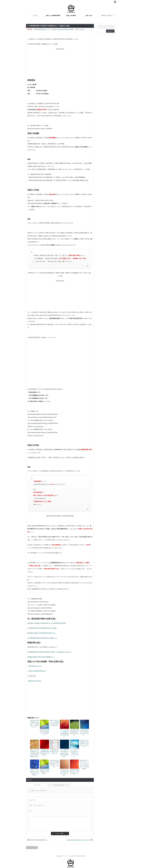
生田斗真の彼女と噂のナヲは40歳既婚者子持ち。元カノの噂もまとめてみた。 (54, 764)
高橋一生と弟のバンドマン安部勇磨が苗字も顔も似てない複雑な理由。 (55, 723)
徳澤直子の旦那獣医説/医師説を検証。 (39, 840)
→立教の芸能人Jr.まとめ (34, 666)
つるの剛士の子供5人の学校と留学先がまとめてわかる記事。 (64, 772)
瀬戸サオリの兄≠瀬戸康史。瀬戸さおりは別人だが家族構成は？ (35, 772)
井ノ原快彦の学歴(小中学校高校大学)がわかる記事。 (42, 628)
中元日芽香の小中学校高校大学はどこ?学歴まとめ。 (55, 752)
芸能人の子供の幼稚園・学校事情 (66, 29)
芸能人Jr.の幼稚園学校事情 (53, 16)
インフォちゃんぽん (69, 856)
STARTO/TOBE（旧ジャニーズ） (44, 29)
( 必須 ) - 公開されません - (37, 805)
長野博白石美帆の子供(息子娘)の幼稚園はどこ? (41, 657)
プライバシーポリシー (107, 16)
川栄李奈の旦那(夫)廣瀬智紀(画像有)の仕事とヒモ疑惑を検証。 (45, 752)
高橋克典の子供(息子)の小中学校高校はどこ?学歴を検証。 (45, 732)
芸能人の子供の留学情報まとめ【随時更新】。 (45, 772)
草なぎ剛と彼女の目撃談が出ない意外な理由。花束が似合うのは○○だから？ (84, 744)
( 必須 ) (32, 800)
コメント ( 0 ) (37, 785)
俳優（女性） (55, 29)
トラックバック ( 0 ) (59, 785)
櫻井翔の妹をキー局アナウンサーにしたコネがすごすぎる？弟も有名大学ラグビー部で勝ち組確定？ (84, 764)
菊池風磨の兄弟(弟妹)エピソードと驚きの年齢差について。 (74, 772)
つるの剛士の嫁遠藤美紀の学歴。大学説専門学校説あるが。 (74, 732)
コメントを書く (81, 29)
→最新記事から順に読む (34, 681)
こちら (55, 647)
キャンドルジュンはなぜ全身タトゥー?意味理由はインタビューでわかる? (74, 753)
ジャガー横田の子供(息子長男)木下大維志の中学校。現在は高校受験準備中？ (64, 753)
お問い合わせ (89, 16)
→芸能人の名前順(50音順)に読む (37, 671)
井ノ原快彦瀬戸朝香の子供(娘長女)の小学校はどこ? (42, 638)
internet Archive (39, 426)
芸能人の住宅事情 (71, 16)
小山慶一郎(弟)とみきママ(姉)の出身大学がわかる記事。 (84, 732)
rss (115, 2)
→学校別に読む (32, 676)
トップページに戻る (32, 848)
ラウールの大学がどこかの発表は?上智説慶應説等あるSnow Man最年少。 (64, 733)
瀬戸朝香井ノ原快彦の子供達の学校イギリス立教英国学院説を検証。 (47, 623)
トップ (35, 16)
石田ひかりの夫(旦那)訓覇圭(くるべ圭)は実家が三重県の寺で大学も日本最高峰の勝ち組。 (35, 753)
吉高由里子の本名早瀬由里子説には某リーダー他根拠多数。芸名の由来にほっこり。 (35, 724)
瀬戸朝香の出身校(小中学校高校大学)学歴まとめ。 (42, 633)
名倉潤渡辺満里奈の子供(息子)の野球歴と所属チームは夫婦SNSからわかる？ (49, 652)
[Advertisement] (60, 63)
